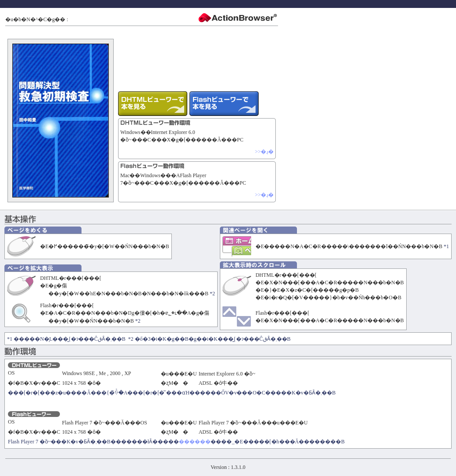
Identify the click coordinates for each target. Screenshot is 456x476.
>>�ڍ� (264, 152)
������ (195, 442)
